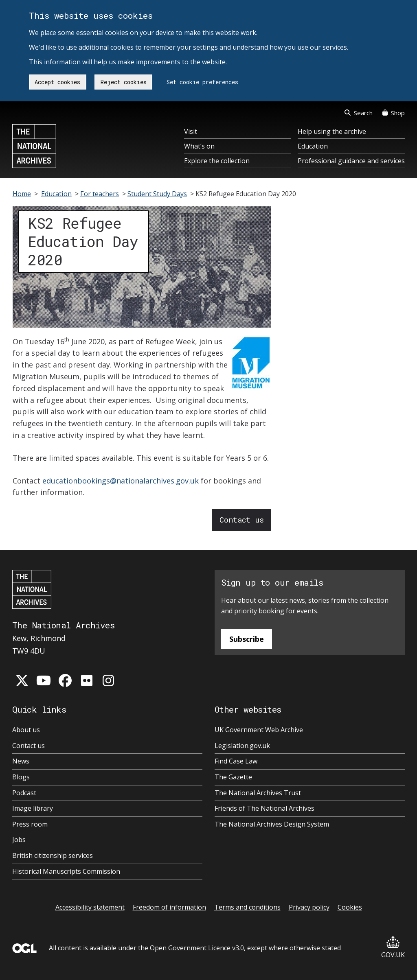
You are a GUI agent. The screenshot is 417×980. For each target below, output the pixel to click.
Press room (30, 824)
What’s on (199, 146)
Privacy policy (309, 907)
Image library (33, 808)
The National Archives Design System (272, 824)
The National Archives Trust (258, 793)
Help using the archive (332, 131)
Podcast (24, 793)
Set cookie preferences (202, 82)
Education (313, 146)
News (21, 761)
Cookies (350, 907)
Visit (191, 131)
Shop (394, 113)
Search (359, 113)
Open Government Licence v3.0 (197, 948)
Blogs (21, 777)
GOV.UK (393, 948)
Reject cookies (124, 82)
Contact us (242, 520)
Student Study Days (157, 194)
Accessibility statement (90, 907)
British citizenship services (53, 855)
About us (26, 730)
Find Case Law (236, 761)
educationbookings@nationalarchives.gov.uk (121, 481)
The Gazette (233, 777)
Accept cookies (57, 82)
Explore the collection (217, 161)
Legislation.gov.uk (242, 746)
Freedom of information (169, 907)
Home (22, 194)
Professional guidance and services (351, 161)
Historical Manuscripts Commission (66, 871)
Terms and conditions (247, 907)
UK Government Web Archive (259, 730)
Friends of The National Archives (264, 808)
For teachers (100, 194)
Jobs (19, 840)
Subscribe (247, 639)
